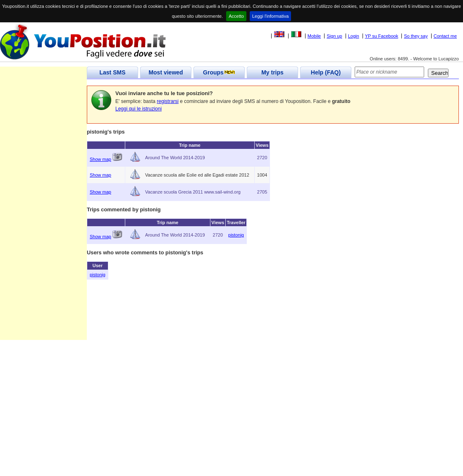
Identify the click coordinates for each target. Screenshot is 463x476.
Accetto (236, 16)
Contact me (445, 36)
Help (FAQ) (326, 72)
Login (354, 36)
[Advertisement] (43, 216)
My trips (272, 72)
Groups (219, 72)
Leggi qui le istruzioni (138, 109)
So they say (416, 36)
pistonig (236, 235)
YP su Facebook (382, 36)
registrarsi (168, 101)
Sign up (334, 36)
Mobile (314, 36)
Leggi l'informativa (270, 16)
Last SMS (112, 72)
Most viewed (166, 72)
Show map (100, 159)
